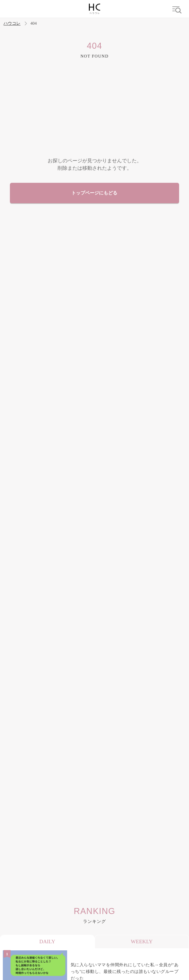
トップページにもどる (94, 193)
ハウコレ (12, 23)
